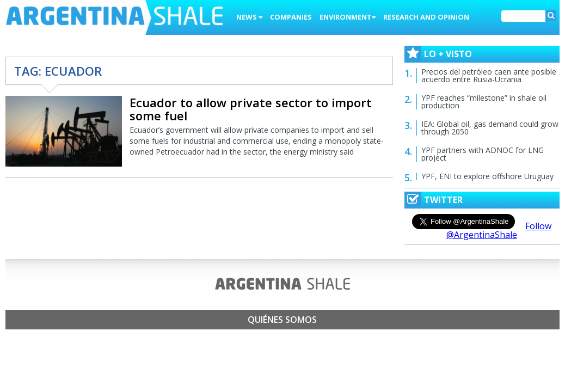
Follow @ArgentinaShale (499, 230)
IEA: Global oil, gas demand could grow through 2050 (490, 128)
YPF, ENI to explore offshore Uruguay (487, 176)
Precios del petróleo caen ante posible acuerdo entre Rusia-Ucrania (489, 75)
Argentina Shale (114, 19)
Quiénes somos (282, 320)
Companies (291, 17)
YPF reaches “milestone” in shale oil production (484, 102)
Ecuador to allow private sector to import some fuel (251, 109)
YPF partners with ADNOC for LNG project (483, 154)
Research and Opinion (426, 17)
